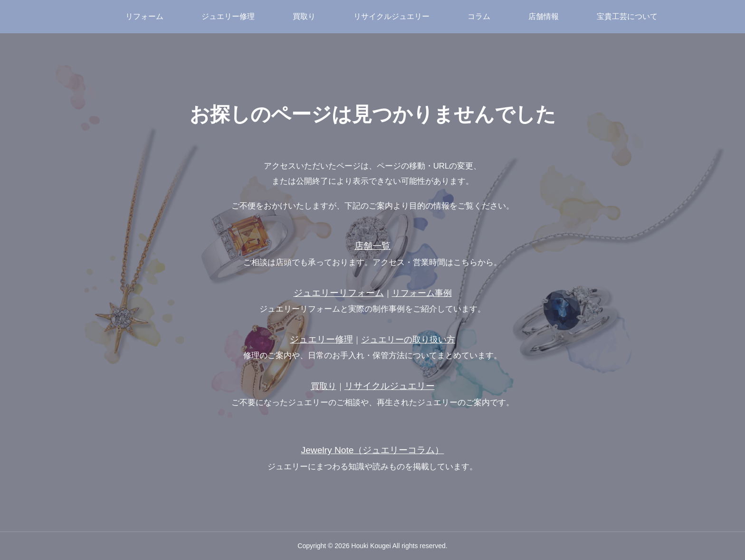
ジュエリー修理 (228, 16)
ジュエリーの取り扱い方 (408, 340)
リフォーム (144, 16)
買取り (304, 16)
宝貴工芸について (627, 16)
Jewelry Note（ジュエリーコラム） (373, 450)
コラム (479, 16)
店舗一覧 (372, 246)
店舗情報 (544, 16)
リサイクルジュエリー (392, 16)
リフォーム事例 (422, 293)
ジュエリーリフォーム (339, 293)
